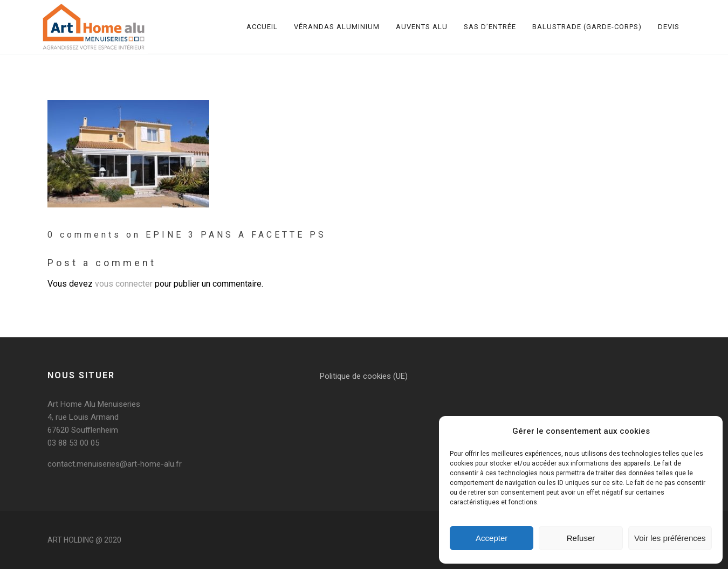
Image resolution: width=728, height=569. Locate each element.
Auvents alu (422, 27)
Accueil (262, 27)
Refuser (581, 538)
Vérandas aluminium (337, 27)
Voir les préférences (670, 538)
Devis (669, 27)
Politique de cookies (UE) (364, 376)
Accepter (492, 538)
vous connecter (124, 284)
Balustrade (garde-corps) (587, 27)
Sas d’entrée (490, 27)
